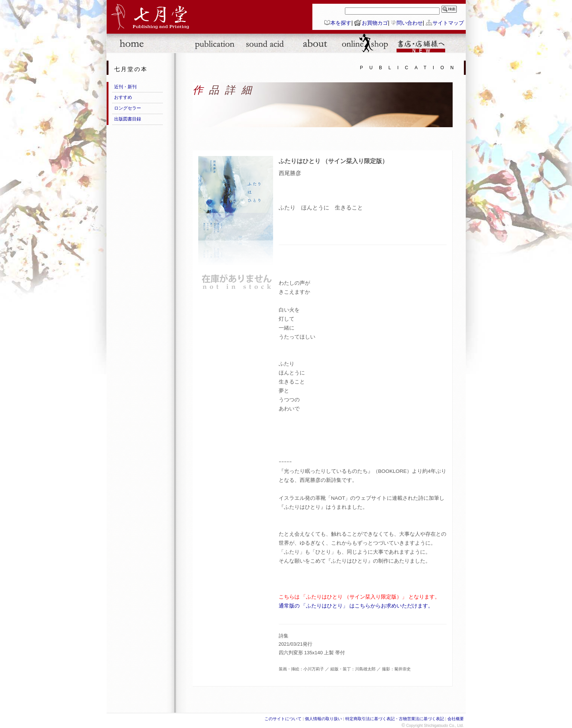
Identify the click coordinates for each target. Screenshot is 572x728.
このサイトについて (283, 719)
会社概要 (456, 719)
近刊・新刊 (125, 87)
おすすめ (123, 97)
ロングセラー (128, 108)
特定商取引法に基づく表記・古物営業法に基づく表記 (395, 719)
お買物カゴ (375, 23)
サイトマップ (448, 23)
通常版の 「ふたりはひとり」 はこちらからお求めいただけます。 (356, 606)
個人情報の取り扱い (323, 719)
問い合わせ (410, 23)
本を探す (341, 23)
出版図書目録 (128, 119)
